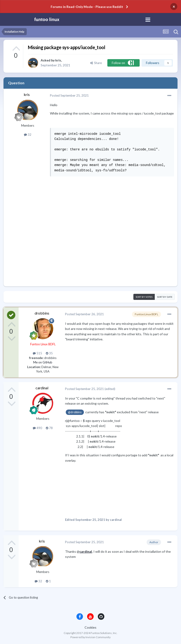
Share (96, 63)
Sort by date (165, 297)
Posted (69, 95)
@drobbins (75, 412)
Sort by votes (144, 297)
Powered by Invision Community (90, 637)
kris (58, 60)
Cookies (90, 627)
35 (49, 353)
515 (37, 353)
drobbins (42, 313)
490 (37, 428)
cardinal (42, 388)
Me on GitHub (43, 362)
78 (49, 428)
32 (28, 135)
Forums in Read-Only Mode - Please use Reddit (87, 7)
